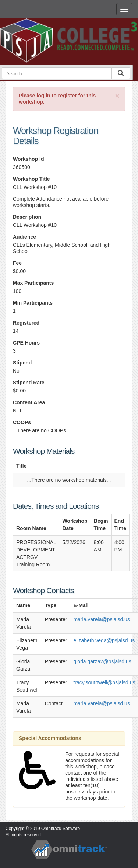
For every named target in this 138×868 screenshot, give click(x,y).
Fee (17, 263)
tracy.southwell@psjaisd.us (104, 682)
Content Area (29, 402)
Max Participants (33, 283)
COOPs (22, 422)
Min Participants (33, 303)
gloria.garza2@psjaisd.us (102, 661)
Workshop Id (29, 159)
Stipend (22, 363)
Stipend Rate (29, 383)
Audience (24, 237)
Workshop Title (31, 179)
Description (27, 217)
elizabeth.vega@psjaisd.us (104, 640)
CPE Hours (26, 343)
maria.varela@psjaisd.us (102, 619)
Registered (26, 323)
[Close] (117, 96)
